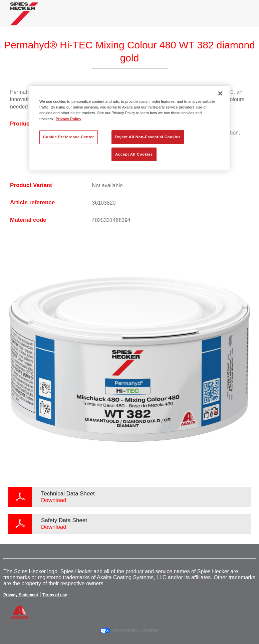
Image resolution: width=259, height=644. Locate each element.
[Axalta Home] (24, 19)
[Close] (220, 93)
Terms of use (55, 595)
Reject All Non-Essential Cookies (148, 137)
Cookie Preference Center (69, 137)
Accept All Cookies (134, 154)
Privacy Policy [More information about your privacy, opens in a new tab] (69, 119)
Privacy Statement (21, 595)
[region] (129, 128)
